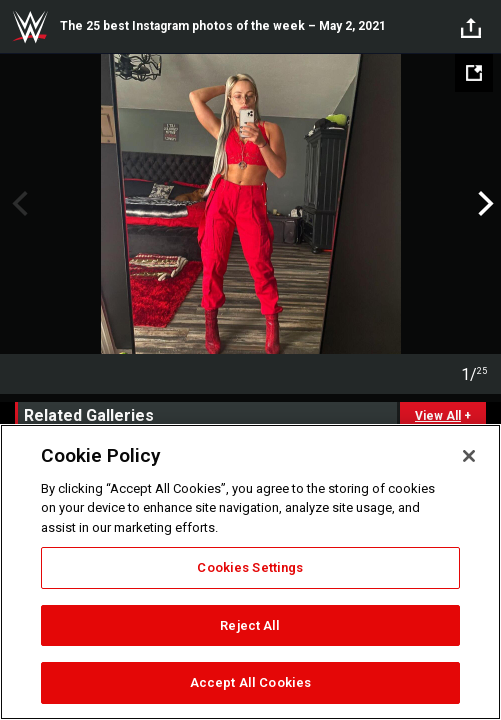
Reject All (250, 625)
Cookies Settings (250, 567)
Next (483, 204)
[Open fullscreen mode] (474, 73)
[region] (250, 572)
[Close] (469, 456)
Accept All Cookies (250, 682)
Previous (17, 204)
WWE (30, 27)
